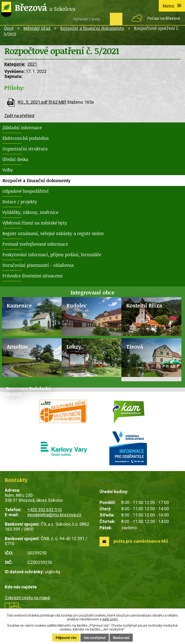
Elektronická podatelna (26, 138)
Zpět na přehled (19, 116)
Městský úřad (37, 28)
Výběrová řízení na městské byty (35, 223)
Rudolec (77, 305)
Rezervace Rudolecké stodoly (29, 391)
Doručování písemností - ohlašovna (38, 265)
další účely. (110, 619)
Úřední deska (15, 159)
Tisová (135, 347)
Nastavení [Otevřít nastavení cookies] (121, 638)
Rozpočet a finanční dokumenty (92, 28)
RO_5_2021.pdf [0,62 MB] (42, 102)
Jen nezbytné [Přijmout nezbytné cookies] (95, 638)
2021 (32, 64)
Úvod (9, 28)
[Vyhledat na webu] (90, 19)
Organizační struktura (25, 149)
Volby (8, 170)
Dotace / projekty (20, 202)
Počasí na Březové (164, 18)
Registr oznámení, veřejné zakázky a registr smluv (53, 233)
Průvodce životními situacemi (33, 276)
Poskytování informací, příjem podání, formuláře (52, 255)
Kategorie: (15, 64)
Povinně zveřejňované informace (35, 244)
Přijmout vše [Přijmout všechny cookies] (66, 638)
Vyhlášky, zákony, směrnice (30, 212)
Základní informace (22, 128)
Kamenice (19, 305)
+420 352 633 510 (45, 510)
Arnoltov (17, 347)
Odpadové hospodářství (26, 191)
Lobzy (74, 347)
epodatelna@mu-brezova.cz (54, 515)
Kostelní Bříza (144, 305)
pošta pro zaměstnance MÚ (141, 541)
